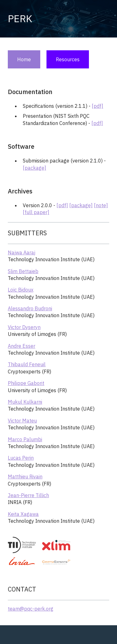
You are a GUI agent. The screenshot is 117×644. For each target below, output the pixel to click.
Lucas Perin (21, 458)
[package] (34, 168)
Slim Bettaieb (23, 271)
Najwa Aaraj (22, 252)
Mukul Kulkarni (25, 402)
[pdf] (97, 106)
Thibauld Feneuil (27, 364)
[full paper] (36, 212)
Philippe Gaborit (26, 383)
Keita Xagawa (23, 514)
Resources (68, 59)
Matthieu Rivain (25, 477)
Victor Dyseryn (24, 327)
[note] (101, 205)
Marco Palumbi (25, 439)
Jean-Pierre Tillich (28, 495)
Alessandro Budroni (30, 308)
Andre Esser (22, 346)
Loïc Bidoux (21, 290)
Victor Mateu (22, 421)
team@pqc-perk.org (31, 609)
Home (24, 59)
